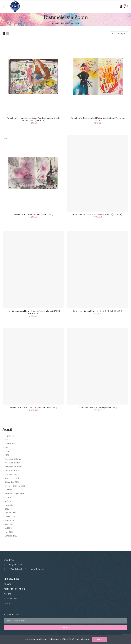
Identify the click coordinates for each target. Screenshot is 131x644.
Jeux (7, 447)
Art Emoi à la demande (15, 486)
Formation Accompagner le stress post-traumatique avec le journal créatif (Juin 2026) (33, 119)
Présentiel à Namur (13, 459)
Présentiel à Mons (12, 463)
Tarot (7, 451)
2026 (7, 509)
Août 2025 (9, 501)
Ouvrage (9, 490)
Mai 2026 (9, 528)
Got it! (100, 639)
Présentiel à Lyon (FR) (14, 494)
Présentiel (9, 505)
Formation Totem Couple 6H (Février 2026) (98, 408)
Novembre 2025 (12, 478)
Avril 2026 (9, 524)
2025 (7, 455)
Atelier (7, 440)
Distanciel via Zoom (13, 467)
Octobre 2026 (11, 536)
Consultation (10, 444)
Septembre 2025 (12, 471)
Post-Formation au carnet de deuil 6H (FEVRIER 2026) (98, 311)
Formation (9, 436)
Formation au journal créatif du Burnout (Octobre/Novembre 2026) (98, 119)
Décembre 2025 (12, 482)
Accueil (7, 430)
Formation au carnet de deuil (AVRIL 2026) (33, 215)
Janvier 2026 (10, 513)
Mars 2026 (9, 520)
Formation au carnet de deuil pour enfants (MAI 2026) (98, 215)
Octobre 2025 (11, 474)
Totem (8, 497)
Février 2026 (10, 517)
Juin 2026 (9, 532)
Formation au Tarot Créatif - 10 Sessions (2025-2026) (33, 408)
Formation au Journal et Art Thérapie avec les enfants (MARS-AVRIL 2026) (33, 312)
